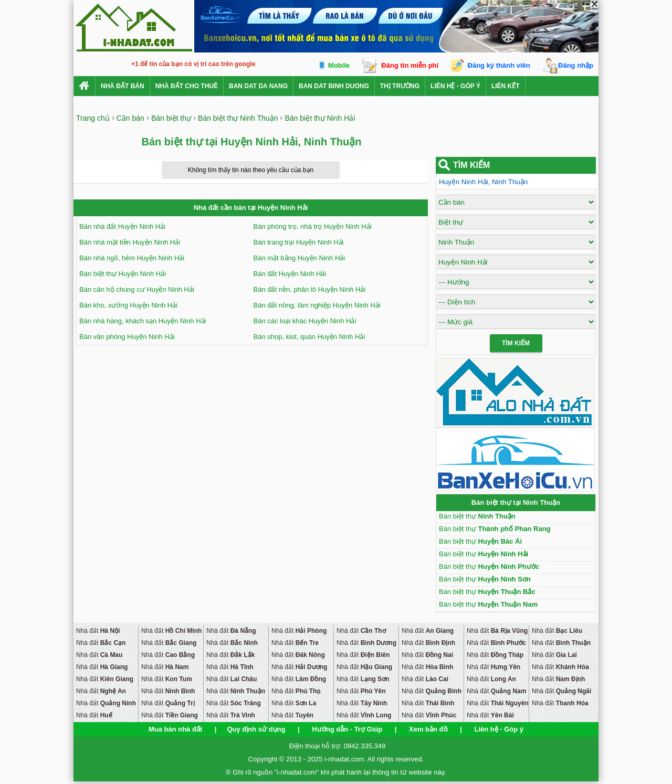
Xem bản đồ (428, 729)
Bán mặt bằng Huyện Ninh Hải (300, 258)
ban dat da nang (258, 86)
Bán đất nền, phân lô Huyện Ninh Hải (310, 289)
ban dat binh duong (334, 86)
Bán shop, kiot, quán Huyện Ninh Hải (309, 337)
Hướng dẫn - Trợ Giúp (347, 729)
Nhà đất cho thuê (187, 86)
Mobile (339, 65)
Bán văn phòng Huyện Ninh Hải (127, 337)
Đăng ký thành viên (499, 65)
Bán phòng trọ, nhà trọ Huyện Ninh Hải (313, 226)
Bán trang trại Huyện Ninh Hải (299, 242)
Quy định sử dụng (256, 729)
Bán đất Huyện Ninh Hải (290, 274)
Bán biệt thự (477, 516)
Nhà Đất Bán (123, 86)
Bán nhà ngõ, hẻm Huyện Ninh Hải (132, 258)
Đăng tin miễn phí (410, 65)
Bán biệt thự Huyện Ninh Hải (123, 274)
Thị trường (400, 86)
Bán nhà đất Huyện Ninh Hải (122, 226)
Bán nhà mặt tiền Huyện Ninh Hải (130, 242)
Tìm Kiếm (516, 343)
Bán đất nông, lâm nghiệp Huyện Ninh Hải (317, 305)
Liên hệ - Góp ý (455, 86)
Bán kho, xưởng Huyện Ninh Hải (128, 305)
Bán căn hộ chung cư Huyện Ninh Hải (137, 289)
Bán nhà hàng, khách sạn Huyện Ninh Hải (143, 321)
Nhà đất (98, 631)
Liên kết (506, 86)
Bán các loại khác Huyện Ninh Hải (305, 321)
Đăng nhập (576, 65)
